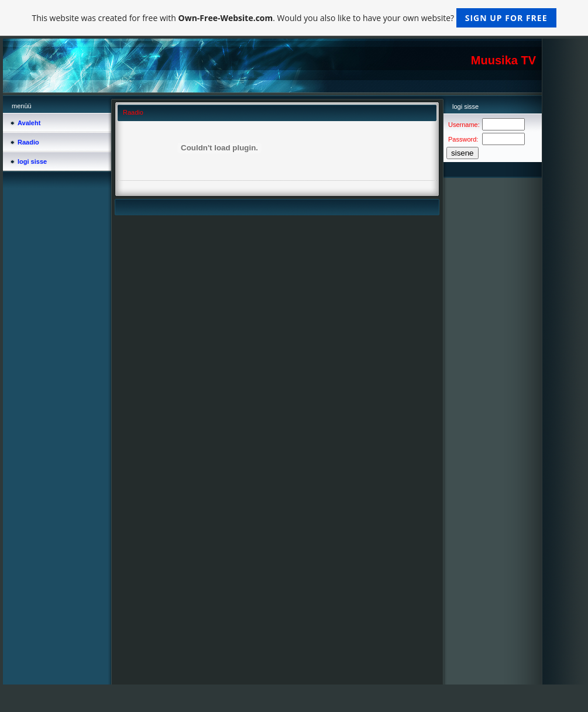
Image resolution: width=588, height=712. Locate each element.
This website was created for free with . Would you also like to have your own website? (294, 18)
